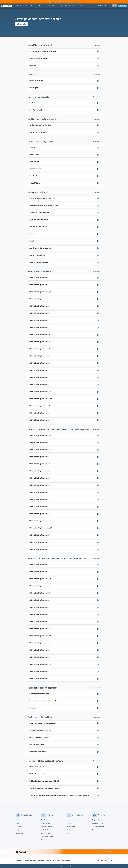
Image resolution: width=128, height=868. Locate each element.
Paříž (17, 820)
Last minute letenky (47, 830)
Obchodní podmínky (30, 861)
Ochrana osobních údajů (63, 861)
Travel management (98, 827)
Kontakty (69, 823)
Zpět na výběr (21, 24)
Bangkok (18, 830)
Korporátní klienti (98, 820)
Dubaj (17, 823)
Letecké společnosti (47, 837)
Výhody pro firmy (98, 823)
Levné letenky (45, 823)
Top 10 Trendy (45, 833)
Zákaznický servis (72, 820)
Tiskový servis (71, 827)
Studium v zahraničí (47, 840)
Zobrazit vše (19, 833)
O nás (68, 833)
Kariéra (69, 830)
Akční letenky (45, 820)
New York (18, 827)
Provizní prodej (97, 830)
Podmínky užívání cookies (46, 861)
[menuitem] (20, 6)
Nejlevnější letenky (47, 827)
